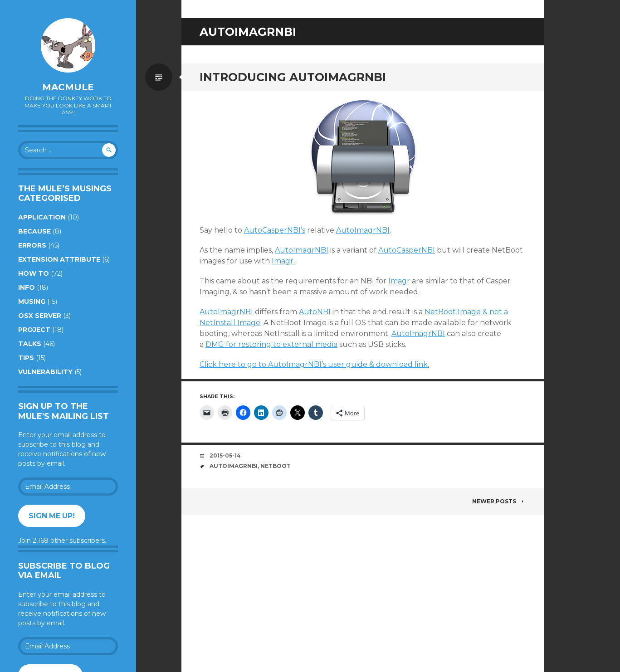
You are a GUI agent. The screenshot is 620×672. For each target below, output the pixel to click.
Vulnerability (45, 372)
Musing (32, 302)
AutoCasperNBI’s (275, 230)
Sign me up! (52, 516)
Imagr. (283, 261)
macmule (68, 87)
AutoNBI (315, 312)
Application (42, 217)
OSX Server (40, 316)
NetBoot (276, 466)
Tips (26, 358)
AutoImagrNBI (363, 230)
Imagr (399, 281)
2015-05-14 (225, 455)
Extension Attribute (59, 259)
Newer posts (499, 501)
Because (34, 231)
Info (27, 287)
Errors (32, 245)
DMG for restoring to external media (271, 344)
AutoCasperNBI (407, 250)
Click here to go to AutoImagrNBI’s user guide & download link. (314, 364)
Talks (30, 344)
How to (34, 273)
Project (34, 330)
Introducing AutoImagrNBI (293, 77)
